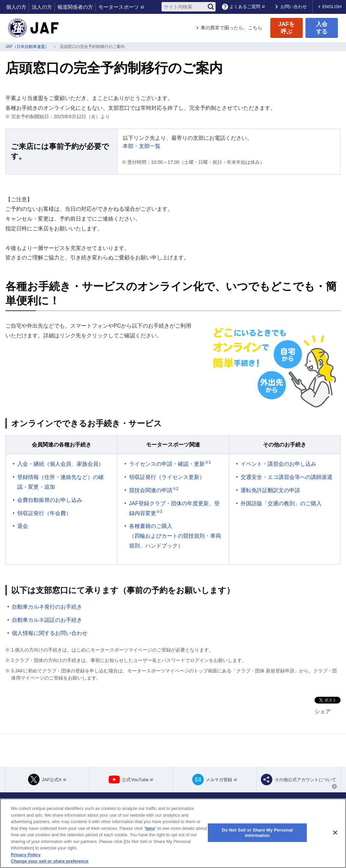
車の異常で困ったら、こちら (231, 28)
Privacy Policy (26, 855)
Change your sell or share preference (50, 861)
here (150, 828)
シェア (323, 711)
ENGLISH (332, 7)
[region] (173, 833)
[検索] (211, 7)
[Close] (335, 833)
